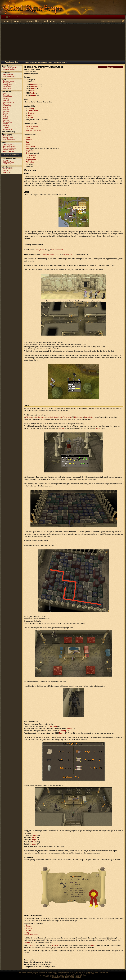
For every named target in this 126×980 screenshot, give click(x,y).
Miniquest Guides (9, 139)
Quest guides (48, 62)
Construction (35, 86)
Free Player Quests (10, 68)
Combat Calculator (10, 146)
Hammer (29, 140)
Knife (28, 138)
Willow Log (30, 162)
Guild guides (8, 85)
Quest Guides (33, 21)
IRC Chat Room (9, 162)
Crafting (33, 95)
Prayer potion (31, 160)
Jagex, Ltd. (53, 974)
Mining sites (7, 83)
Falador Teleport (57, 250)
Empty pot (30, 151)
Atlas (63, 21)
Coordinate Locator (10, 148)
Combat (61, 428)
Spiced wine (58, 417)
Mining (5, 117)
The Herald (7, 164)
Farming (6, 104)
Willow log (29, 417)
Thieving (29, 926)
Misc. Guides (8, 136)
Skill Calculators (9, 144)
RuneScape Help (12, 62)
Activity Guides (8, 138)
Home (6, 21)
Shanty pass (32, 157)
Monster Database (10, 76)
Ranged (6, 120)
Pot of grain (67, 417)
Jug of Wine (30, 146)
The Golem (30, 129)
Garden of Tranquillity (31, 935)
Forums (18, 21)
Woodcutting (8, 129)
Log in (4, 17)
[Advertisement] (63, 42)
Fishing (6, 108)
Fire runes (32, 155)
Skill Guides (50, 21)
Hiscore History (8, 152)
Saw (27, 142)
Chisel (28, 144)
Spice (28, 149)
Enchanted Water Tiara (51, 254)
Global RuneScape (12, 155)
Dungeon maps (8, 81)
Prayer (33, 91)
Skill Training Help (9, 132)
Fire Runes (78, 417)
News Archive (8, 169)
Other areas (7, 88)
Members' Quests (9, 70)
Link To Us (7, 172)
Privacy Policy (69, 977)
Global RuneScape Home (33, 62)
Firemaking (7, 106)
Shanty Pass (39, 250)
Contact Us (7, 171)
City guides (7, 87)
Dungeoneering (8, 102)
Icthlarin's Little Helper (33, 131)
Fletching (6, 109)
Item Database (8, 74)
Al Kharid (55, 945)
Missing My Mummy (60, 62)
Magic (32, 93)
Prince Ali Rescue (32, 126)
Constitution (35, 84)
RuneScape (35, 974)
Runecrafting (8, 122)
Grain (28, 153)
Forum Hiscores (9, 150)
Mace (98, 428)
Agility (5, 93)
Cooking (33, 89)
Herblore (6, 111)
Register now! (13, 17)
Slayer (5, 124)
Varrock (32, 945)
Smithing (6, 126)
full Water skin (68, 254)
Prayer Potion (89, 417)
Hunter (6, 113)
